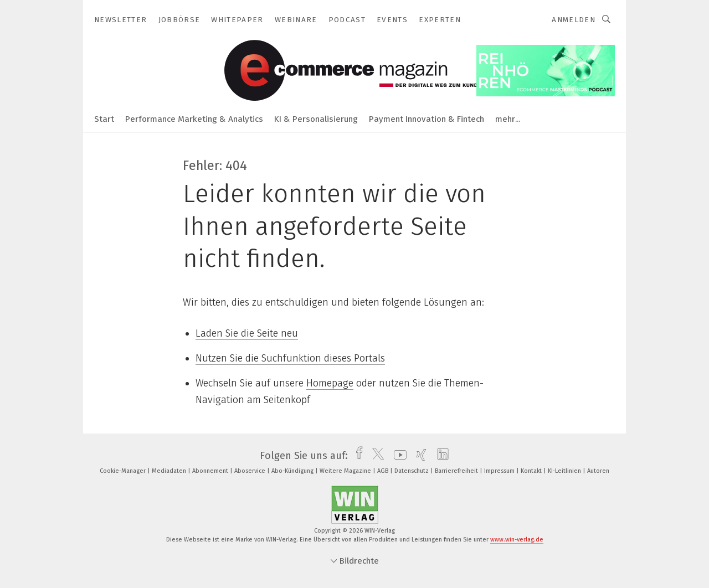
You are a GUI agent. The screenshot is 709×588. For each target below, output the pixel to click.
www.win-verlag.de (517, 540)
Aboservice (251, 471)
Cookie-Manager (124, 471)
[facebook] (356, 456)
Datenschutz (412, 471)
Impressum (500, 471)
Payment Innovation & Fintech (427, 119)
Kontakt (532, 471)
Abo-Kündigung (293, 471)
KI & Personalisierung (316, 119)
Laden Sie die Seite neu (247, 333)
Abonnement (211, 471)
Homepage (330, 383)
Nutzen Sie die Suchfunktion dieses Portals (290, 358)
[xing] (418, 456)
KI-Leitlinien (565, 471)
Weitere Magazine (346, 471)
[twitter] (375, 456)
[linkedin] (440, 456)
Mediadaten (170, 471)
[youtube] (397, 456)
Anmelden (574, 20)
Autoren (598, 471)
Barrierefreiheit (457, 471)
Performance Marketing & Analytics (194, 119)
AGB (384, 471)
